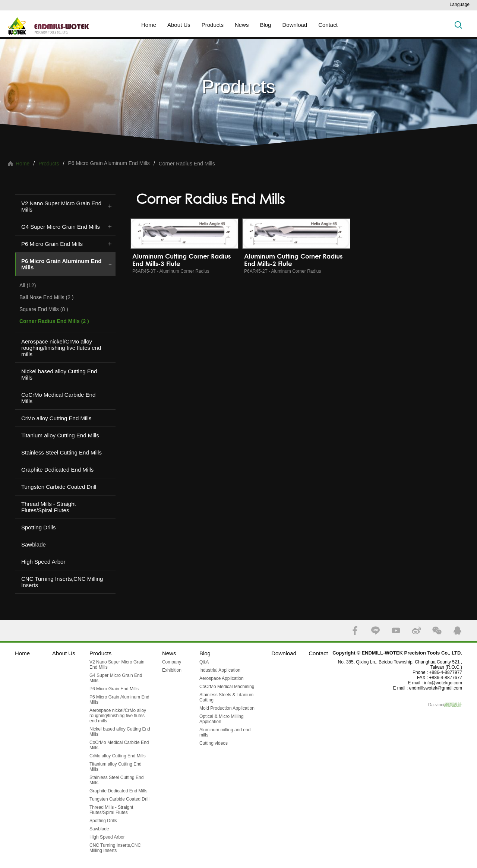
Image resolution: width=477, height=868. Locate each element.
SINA (416, 631)
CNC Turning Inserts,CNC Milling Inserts (62, 582)
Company (172, 662)
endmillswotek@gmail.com (436, 688)
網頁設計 (453, 705)
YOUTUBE (396, 631)
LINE (375, 631)
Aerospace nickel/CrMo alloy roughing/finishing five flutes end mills (61, 348)
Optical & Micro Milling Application (222, 719)
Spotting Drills (39, 527)
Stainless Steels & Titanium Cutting (226, 697)
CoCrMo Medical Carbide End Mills (58, 398)
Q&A (204, 662)
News (242, 25)
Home (149, 25)
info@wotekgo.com (443, 683)
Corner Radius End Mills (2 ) (54, 321)
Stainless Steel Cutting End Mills (61, 452)
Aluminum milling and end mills (225, 732)
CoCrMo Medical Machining (227, 687)
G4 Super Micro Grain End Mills (61, 227)
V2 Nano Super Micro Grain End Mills (61, 206)
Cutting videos (214, 743)
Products (213, 25)
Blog (265, 25)
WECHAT (437, 631)
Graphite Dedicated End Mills (57, 470)
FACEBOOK (355, 631)
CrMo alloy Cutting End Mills (56, 418)
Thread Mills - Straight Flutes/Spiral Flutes (49, 507)
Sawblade (34, 544)
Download (295, 25)
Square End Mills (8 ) (44, 309)
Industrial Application (220, 670)
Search (458, 25)
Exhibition (172, 670)
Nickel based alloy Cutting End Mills (59, 374)
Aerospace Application (222, 678)
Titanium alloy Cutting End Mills (60, 435)
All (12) (28, 285)
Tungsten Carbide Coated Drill (59, 487)
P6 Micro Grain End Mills (52, 244)
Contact (328, 25)
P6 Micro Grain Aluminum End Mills (61, 264)
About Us (179, 25)
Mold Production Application (227, 708)
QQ (457, 631)
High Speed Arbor (43, 562)
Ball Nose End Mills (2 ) (47, 297)
